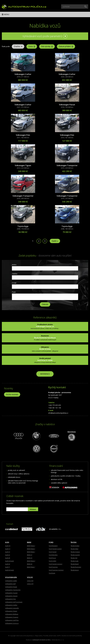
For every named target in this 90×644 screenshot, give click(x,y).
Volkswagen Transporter (67, 165)
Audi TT (7, 567)
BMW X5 (30, 558)
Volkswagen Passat (67, 105)
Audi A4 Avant (9, 561)
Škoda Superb (75, 555)
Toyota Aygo (23, 226)
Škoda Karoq (75, 570)
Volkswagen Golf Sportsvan (14, 602)
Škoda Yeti (74, 558)
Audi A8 (8, 558)
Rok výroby (47, 46)
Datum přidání (66, 46)
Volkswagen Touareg (12, 617)
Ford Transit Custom (55, 549)
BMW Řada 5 (31, 549)
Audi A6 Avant (9, 570)
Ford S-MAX (53, 561)
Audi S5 (8, 552)
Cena (32, 46)
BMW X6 (30, 564)
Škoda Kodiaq (75, 546)
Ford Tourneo (53, 567)
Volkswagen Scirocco (12, 623)
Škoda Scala (74, 561)
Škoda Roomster (76, 567)
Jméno (14, 265)
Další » (55, 241)
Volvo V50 (30, 581)
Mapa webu (39, 636)
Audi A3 (8, 555)
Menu (7, 14)
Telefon (15, 274)
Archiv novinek (12, 394)
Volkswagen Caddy (11, 581)
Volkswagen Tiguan (23, 165)
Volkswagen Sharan (11, 596)
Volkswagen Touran (11, 593)
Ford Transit (53, 552)
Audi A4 (8, 564)
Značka (18, 46)
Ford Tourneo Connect (56, 570)
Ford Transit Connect (56, 564)
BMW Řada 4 (31, 561)
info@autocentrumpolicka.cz (58, 413)
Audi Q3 (8, 546)
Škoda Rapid (75, 564)
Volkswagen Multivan (12, 614)
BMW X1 (30, 555)
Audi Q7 (8, 549)
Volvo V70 (30, 584)
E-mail (14, 283)
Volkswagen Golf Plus (12, 620)
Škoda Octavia (75, 552)
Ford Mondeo (53, 555)
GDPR (59, 636)
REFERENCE (45, 374)
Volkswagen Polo (23, 135)
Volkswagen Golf (10, 584)
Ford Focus (52, 558)
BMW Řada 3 (31, 546)
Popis (14, 292)
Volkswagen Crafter (23, 74)
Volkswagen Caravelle (12, 608)
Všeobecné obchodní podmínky (72, 636)
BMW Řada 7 (31, 567)
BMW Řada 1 (31, 552)
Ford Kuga (52, 573)
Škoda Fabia (74, 549)
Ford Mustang (53, 546)
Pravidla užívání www (50, 636)
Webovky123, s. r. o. (58, 640)
